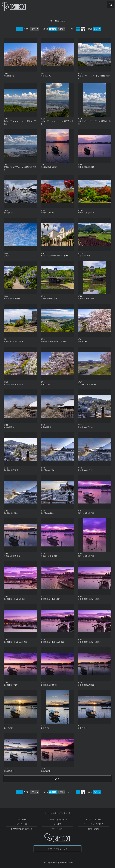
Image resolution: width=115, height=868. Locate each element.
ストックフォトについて (57, 820)
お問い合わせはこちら (57, 849)
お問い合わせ (93, 829)
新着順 (53, 29)
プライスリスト (57, 829)
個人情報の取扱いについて (22, 829)
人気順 (61, 29)
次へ (34, 29)
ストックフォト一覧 (93, 820)
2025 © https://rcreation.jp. (51, 863)
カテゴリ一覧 (22, 824)
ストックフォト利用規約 (93, 824)
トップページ (22, 820)
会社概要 (57, 824)
